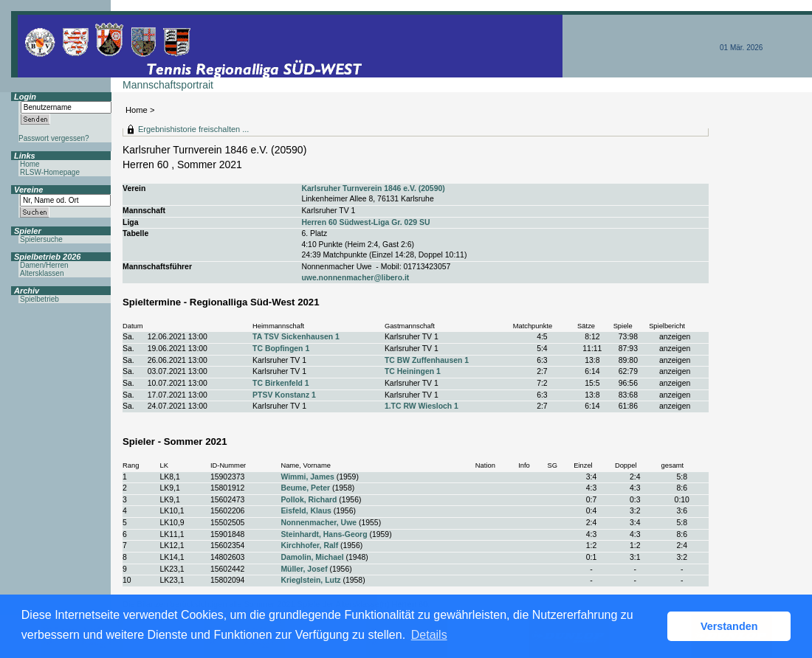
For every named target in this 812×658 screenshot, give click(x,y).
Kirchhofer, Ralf (309, 546)
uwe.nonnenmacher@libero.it (355, 278)
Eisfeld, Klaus (306, 511)
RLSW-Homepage (50, 172)
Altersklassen (42, 273)
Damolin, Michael (312, 557)
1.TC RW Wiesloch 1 (422, 406)
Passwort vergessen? (54, 138)
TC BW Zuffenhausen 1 (427, 360)
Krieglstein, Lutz (310, 580)
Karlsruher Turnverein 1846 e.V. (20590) (373, 188)
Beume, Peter (305, 488)
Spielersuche (41, 239)
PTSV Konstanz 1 (284, 395)
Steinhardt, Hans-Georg (324, 534)
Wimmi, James (307, 477)
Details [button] (429, 635)
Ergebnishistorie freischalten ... (193, 129)
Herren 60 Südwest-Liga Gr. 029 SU (365, 222)
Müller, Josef (304, 569)
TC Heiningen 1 (413, 371)
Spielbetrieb (39, 299)
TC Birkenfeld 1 (281, 383)
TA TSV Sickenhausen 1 (296, 337)
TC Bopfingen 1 (281, 349)
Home (137, 110)
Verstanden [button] (729, 626)
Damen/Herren (44, 265)
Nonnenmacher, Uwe (319, 523)
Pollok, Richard (309, 500)
